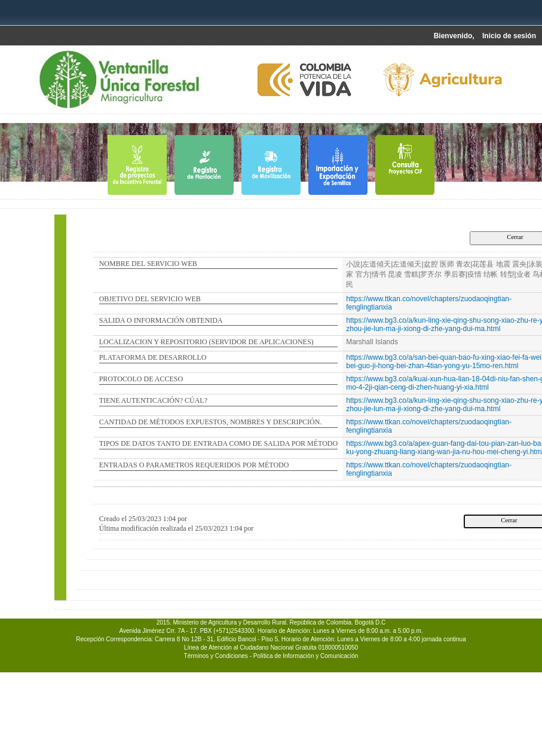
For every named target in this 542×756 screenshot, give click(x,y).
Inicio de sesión (509, 36)
